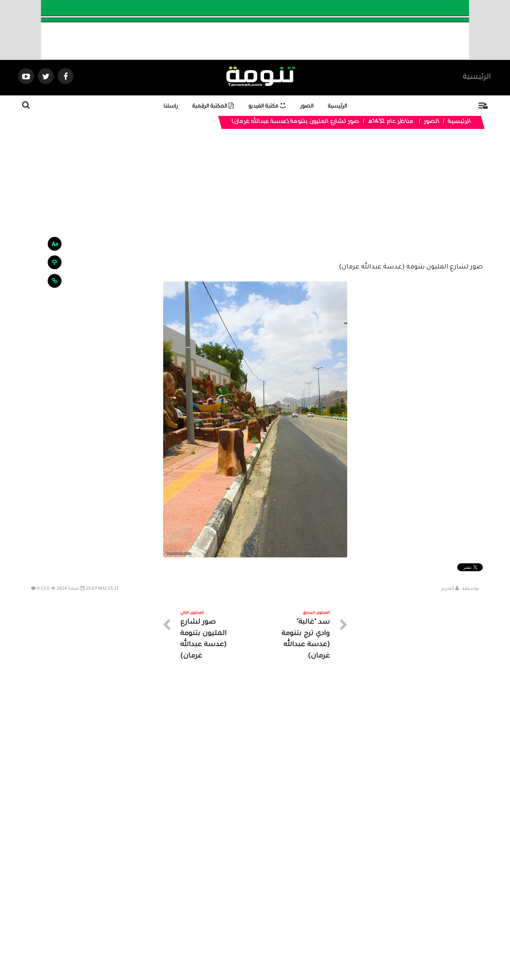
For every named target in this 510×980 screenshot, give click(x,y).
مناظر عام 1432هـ (391, 122)
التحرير (448, 589)
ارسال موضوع (182, 910)
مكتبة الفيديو (267, 107)
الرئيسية (477, 78)
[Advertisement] (255, 202)
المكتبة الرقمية (213, 107)
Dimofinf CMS (262, 948)
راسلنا (171, 107)
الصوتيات (243, 910)
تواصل (216, 910)
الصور (307, 107)
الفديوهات (275, 910)
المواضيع (305, 910)
